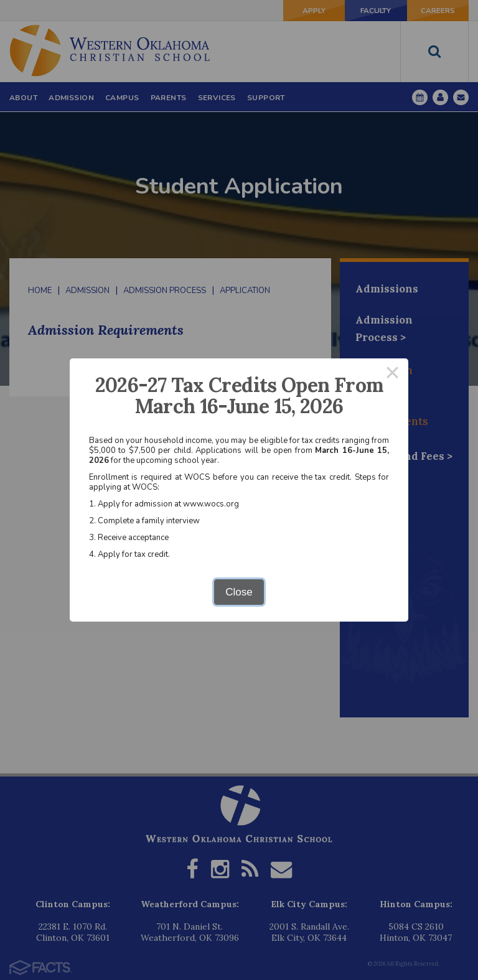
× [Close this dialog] (393, 374)
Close (239, 592)
